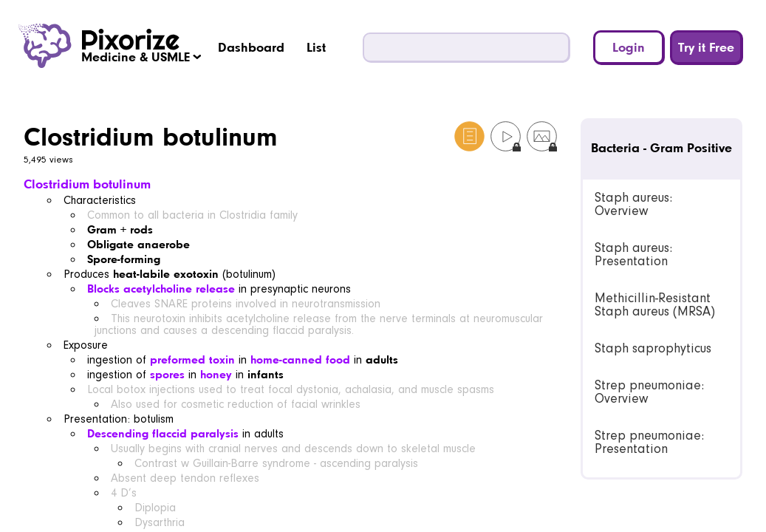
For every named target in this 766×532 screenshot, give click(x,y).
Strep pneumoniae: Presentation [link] (649, 442)
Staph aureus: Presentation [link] (633, 255)
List (316, 47)
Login (629, 47)
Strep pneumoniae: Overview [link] (649, 392)
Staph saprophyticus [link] (653, 348)
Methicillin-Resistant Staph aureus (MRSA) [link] (655, 305)
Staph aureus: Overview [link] (633, 204)
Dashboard (251, 47)
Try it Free (706, 47)
